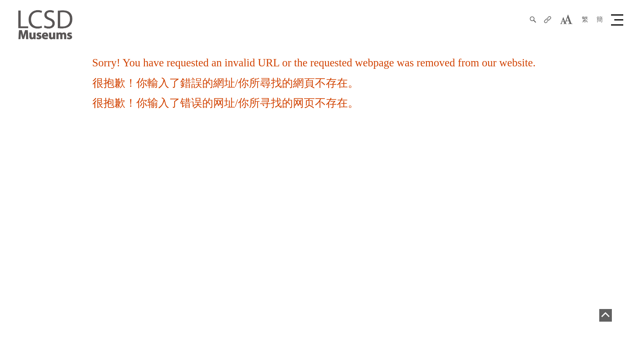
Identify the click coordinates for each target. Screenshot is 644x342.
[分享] (548, 20)
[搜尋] (533, 20)
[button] (618, 20)
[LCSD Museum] (45, 24)
